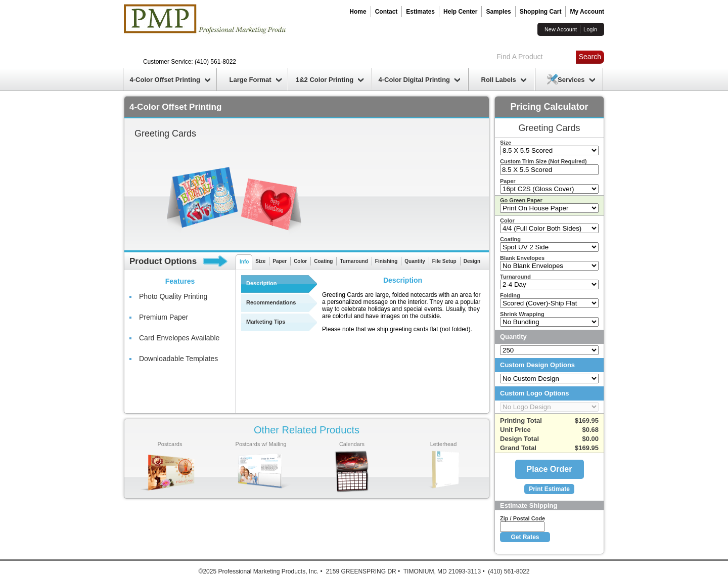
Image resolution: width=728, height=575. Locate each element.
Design (472, 261)
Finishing (386, 261)
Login (590, 29)
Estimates (420, 12)
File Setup (444, 261)
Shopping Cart (541, 12)
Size (260, 261)
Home (358, 12)
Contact (386, 12)
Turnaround (354, 261)
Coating (323, 261)
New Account (561, 29)
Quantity (415, 261)
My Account (587, 12)
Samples (498, 12)
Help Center (460, 12)
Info (244, 262)
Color (300, 261)
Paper (280, 261)
